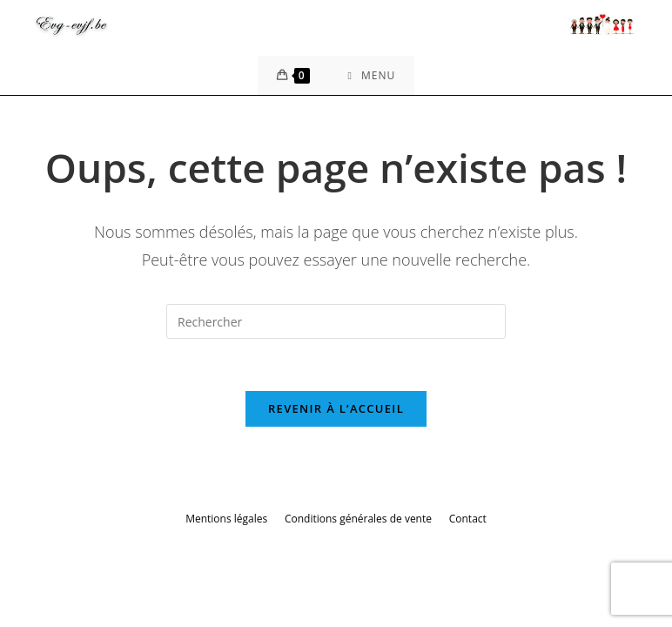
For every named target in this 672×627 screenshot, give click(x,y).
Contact (468, 519)
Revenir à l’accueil (336, 408)
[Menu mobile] (372, 75)
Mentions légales (226, 519)
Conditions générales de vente (358, 519)
